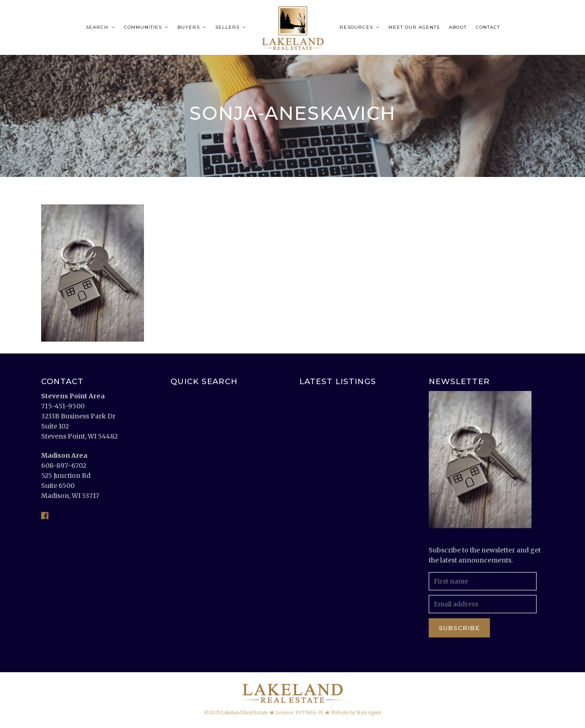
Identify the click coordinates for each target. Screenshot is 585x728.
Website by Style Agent (356, 713)
